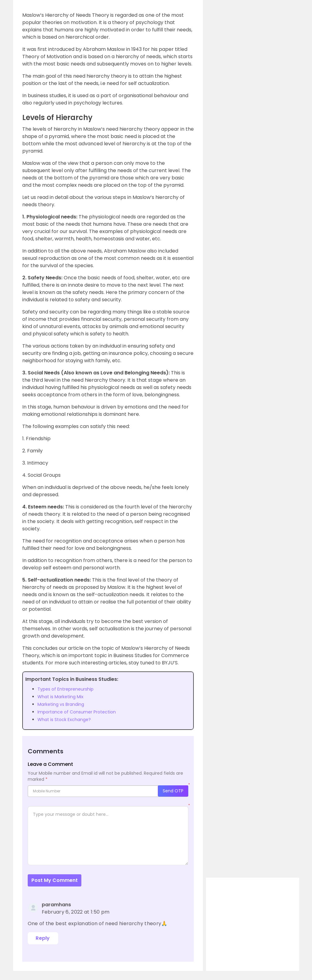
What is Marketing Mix (60, 697)
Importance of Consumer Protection (77, 712)
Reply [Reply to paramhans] (43, 938)
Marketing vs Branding (61, 704)
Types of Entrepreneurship (66, 689)
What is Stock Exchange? (64, 720)
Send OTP (173, 791)
